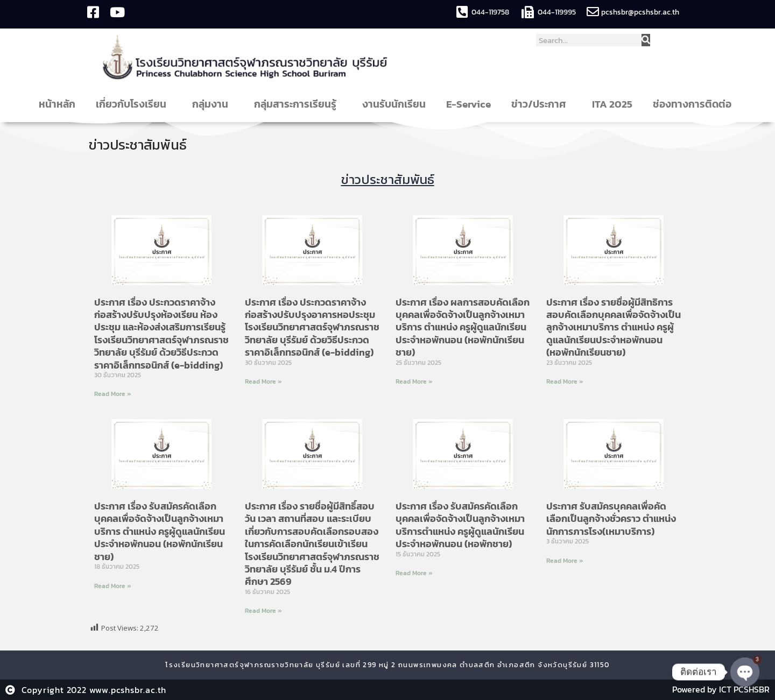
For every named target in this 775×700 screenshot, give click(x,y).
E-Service (468, 104)
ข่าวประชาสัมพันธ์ (139, 144)
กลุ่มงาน (213, 104)
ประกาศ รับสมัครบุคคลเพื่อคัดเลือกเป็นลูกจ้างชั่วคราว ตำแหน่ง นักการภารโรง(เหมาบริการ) (611, 518)
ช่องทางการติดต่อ (695, 104)
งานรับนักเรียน (394, 104)
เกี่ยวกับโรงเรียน (134, 104)
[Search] (646, 40)
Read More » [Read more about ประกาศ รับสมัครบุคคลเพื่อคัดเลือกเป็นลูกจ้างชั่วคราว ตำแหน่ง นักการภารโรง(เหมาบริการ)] (565, 560)
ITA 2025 (612, 104)
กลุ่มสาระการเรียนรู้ (298, 104)
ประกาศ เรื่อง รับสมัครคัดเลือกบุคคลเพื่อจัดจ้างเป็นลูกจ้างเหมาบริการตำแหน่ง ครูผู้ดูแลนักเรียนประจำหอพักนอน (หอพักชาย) (460, 524)
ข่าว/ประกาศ (541, 104)
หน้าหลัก (57, 104)
